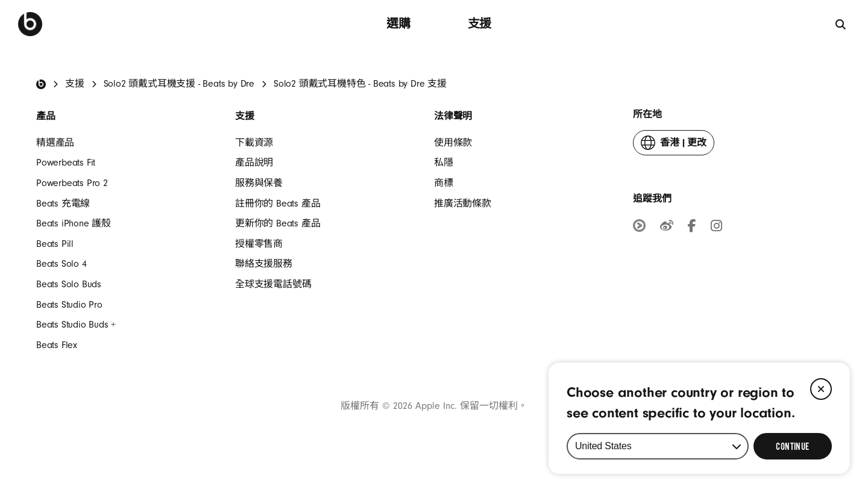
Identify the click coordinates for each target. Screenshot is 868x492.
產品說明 (254, 163)
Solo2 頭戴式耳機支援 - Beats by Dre (179, 84)
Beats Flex (57, 345)
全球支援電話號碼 (273, 284)
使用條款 (453, 143)
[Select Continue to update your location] (793, 446)
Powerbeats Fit (66, 163)
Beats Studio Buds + (76, 325)
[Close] (821, 389)
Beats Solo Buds (69, 284)
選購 (398, 24)
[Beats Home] (41, 84)
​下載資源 (254, 143)
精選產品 (55, 143)
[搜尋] (841, 24)
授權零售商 (259, 244)
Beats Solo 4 (61, 264)
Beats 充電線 (63, 204)
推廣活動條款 (463, 204)
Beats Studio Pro (69, 305)
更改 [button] (674, 145)
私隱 (444, 163)
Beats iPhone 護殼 (74, 223)
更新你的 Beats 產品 (278, 223)
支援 (480, 24)
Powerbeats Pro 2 (72, 183)
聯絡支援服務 (264, 264)
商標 (444, 183)
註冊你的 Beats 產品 (278, 204)
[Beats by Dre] (30, 24)
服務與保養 (259, 183)
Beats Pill (55, 244)
